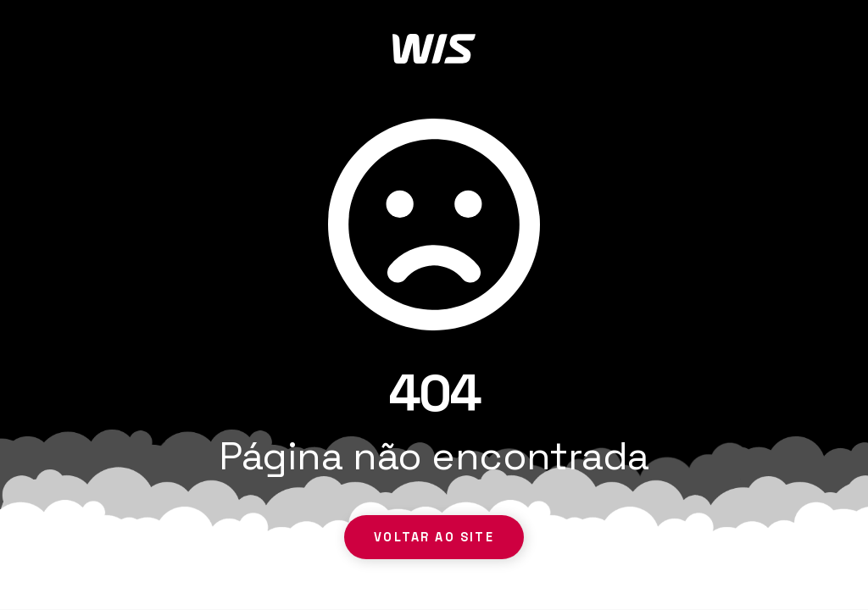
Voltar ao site (434, 537)
